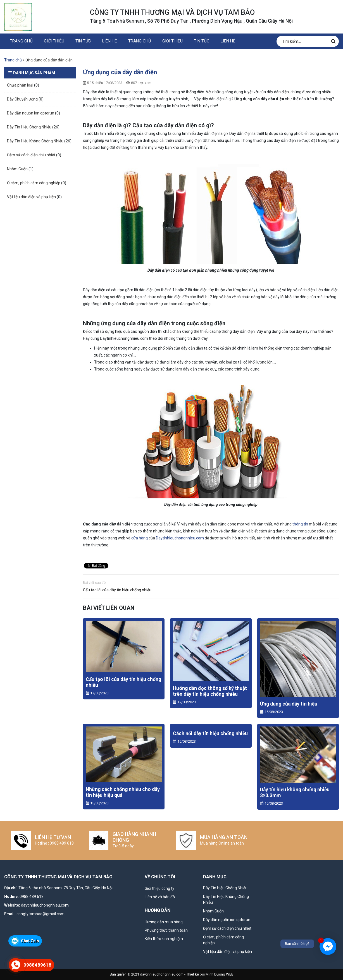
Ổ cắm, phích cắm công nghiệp (34, 183)
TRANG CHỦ (21, 41)
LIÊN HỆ (110, 41)
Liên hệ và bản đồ (160, 897)
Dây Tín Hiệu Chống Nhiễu (29, 127)
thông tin (300, 524)
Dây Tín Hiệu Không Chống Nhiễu (35, 141)
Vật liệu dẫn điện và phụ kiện (31, 197)
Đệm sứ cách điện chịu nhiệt (31, 155)
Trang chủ (13, 60)
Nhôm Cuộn (17, 169)
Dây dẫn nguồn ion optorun (31, 113)
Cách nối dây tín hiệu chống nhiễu (210, 733)
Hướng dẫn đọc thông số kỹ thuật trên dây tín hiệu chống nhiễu (210, 691)
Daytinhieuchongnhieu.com (180, 538)
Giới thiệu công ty (159, 888)
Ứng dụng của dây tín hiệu (289, 704)
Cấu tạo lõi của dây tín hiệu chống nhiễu (117, 590)
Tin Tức (83, 41)
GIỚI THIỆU (54, 41)
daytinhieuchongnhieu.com (45, 905)
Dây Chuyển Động (22, 99)
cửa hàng (140, 538)
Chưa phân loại (20, 85)
